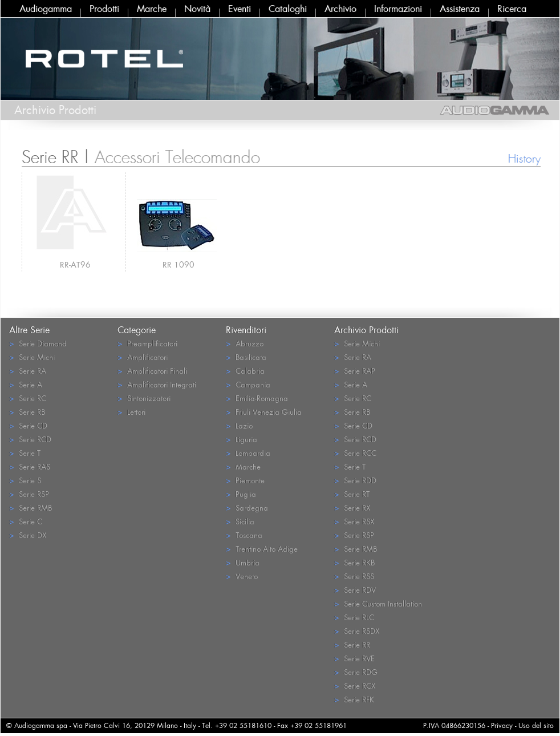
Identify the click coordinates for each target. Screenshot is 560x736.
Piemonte (245, 480)
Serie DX (28, 535)
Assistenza (460, 9)
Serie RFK (354, 699)
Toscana (244, 535)
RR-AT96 (75, 264)
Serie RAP (355, 371)
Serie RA (28, 371)
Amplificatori (143, 357)
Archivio (340, 9)
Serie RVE (354, 658)
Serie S (25, 480)
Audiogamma (46, 9)
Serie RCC (355, 453)
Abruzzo (245, 343)
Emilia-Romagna (257, 398)
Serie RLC (354, 617)
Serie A (26, 384)
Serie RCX (355, 686)
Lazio (239, 425)
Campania (248, 384)
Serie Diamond (38, 343)
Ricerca (512, 9)
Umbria (243, 562)
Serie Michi (32, 357)
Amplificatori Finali (152, 371)
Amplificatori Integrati (157, 384)
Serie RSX (354, 521)
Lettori (131, 412)
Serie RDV (355, 590)
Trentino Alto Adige (262, 549)
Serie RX (352, 507)
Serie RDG (356, 672)
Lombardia (248, 453)
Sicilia (240, 521)
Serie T (25, 453)
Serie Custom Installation (378, 603)
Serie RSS (354, 576)
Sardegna (247, 507)
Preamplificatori (147, 343)
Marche (152, 9)
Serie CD (28, 425)
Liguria (242, 439)
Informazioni (398, 9)
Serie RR (352, 644)
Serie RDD (355, 480)
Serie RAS (30, 466)
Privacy (502, 725)
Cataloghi (288, 9)
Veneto (242, 576)
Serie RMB (31, 507)
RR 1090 (178, 264)
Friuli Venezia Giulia (264, 412)
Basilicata (246, 357)
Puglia (241, 494)
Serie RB (27, 412)
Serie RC (28, 398)
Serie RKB (354, 562)
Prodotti (104, 9)
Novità (197, 9)
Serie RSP (29, 494)
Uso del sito (536, 725)
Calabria (245, 371)
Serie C (26, 521)
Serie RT (352, 494)
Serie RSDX (357, 631)
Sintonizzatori (144, 398)
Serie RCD (30, 439)
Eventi (240, 9)
